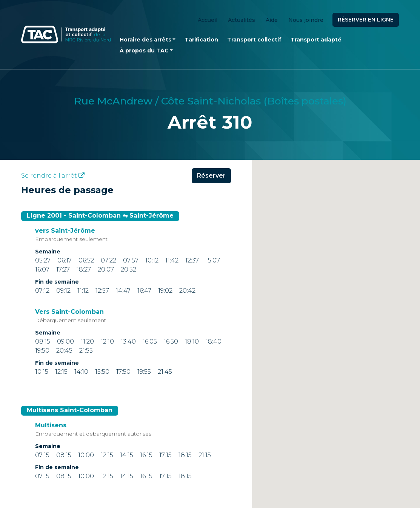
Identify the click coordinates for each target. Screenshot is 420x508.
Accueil (208, 20)
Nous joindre (306, 20)
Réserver (211, 176)
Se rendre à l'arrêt (53, 176)
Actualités (242, 20)
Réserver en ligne (366, 20)
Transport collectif (254, 40)
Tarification (201, 40)
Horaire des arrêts (145, 40)
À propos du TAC (144, 51)
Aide (272, 20)
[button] (336, 356)
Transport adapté (316, 40)
